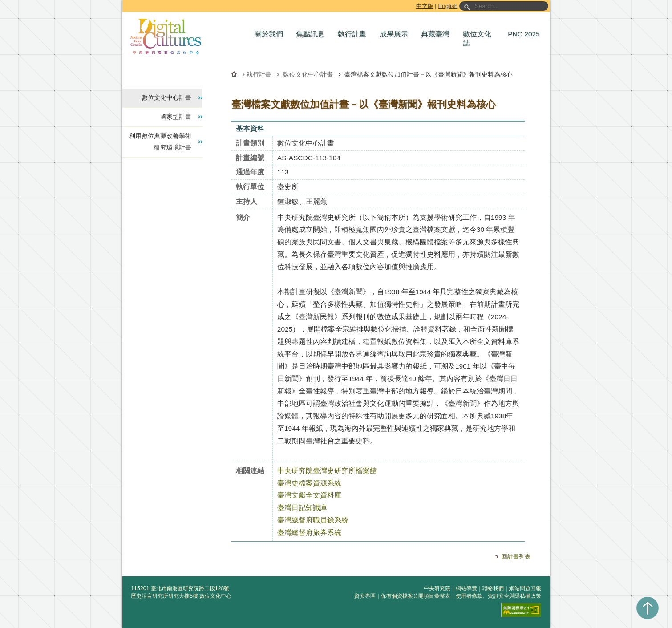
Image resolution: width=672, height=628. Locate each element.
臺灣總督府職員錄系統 (313, 520)
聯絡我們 (493, 588)
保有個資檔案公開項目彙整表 (416, 596)
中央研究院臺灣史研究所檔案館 (327, 471)
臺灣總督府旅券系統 (309, 533)
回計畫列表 (516, 557)
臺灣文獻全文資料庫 (309, 495)
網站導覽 (466, 588)
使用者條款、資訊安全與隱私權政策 (498, 596)
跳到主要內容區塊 (124, 2)
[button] (271, 34)
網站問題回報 (525, 588)
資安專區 (365, 596)
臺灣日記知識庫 (302, 508)
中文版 (425, 6)
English (448, 6)
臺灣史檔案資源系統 (309, 483)
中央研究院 (437, 588)
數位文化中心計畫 (308, 74)
